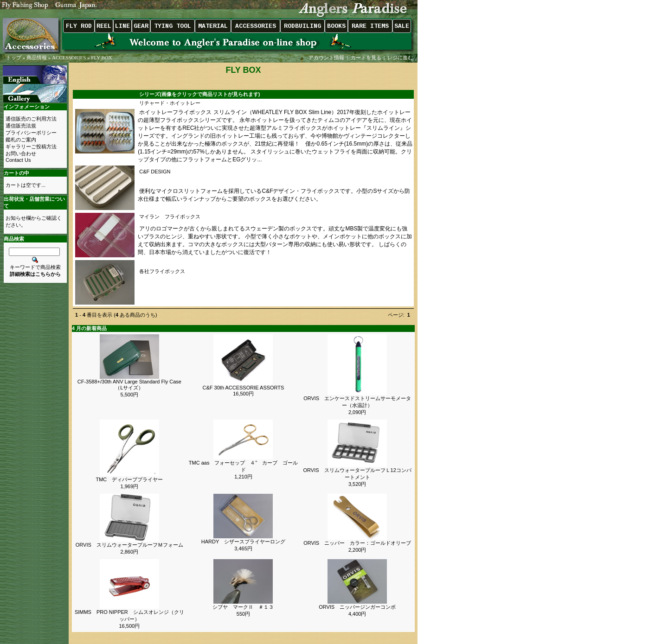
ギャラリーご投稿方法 (31, 147)
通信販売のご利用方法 (31, 119)
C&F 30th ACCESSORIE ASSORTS (244, 388)
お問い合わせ (21, 153)
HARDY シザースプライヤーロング (243, 542)
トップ (14, 57)
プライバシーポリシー (31, 133)
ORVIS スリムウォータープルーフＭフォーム (129, 545)
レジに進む (401, 57)
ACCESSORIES (69, 57)
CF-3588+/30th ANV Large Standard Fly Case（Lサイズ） (129, 385)
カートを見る (366, 57)
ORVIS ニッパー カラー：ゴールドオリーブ (357, 543)
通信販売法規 (21, 126)
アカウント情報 (326, 57)
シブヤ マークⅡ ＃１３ (243, 607)
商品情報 (37, 57)
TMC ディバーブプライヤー (129, 479)
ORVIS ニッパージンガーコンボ (360, 607)
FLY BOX (101, 57)
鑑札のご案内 (21, 140)
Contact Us (18, 160)
